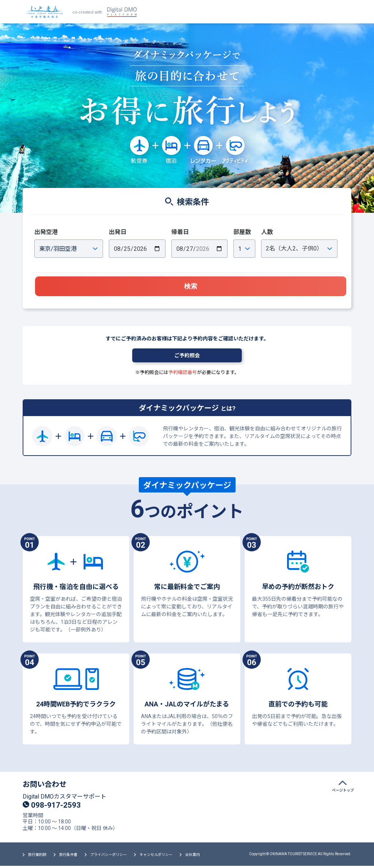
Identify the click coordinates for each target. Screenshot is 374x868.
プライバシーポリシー (108, 857)
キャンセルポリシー (156, 857)
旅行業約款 (37, 857)
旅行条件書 (68, 857)
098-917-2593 (54, 807)
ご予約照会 (187, 357)
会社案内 (192, 857)
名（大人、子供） (294, 248)
